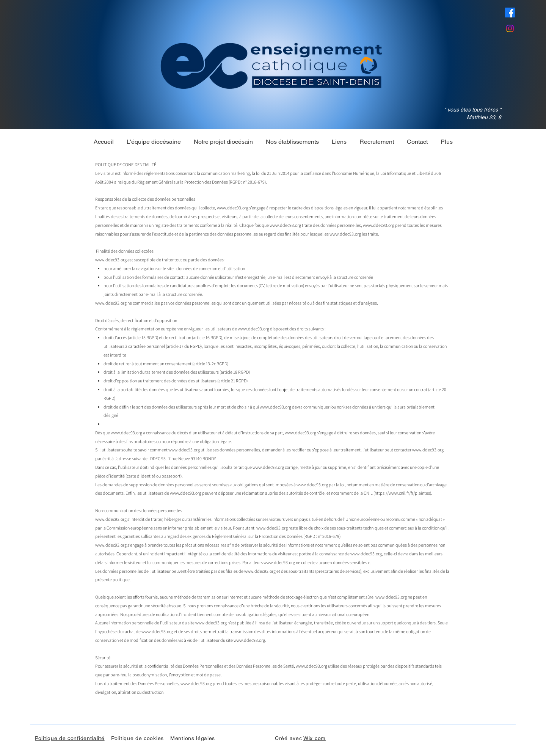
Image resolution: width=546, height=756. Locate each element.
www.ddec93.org (233, 208)
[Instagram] (510, 28)
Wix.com (315, 738)
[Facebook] (510, 13)
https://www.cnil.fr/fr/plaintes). (403, 493)
